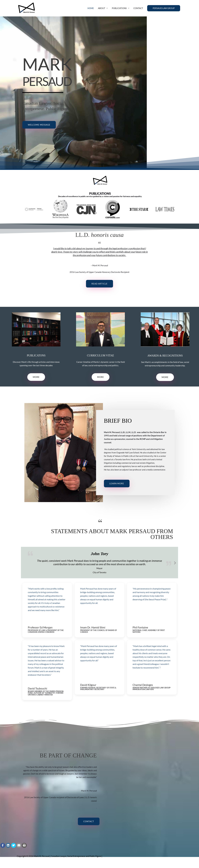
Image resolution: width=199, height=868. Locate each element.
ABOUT (102, 10)
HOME (91, 10)
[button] (164, 10)
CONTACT (138, 10)
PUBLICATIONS (119, 10)
